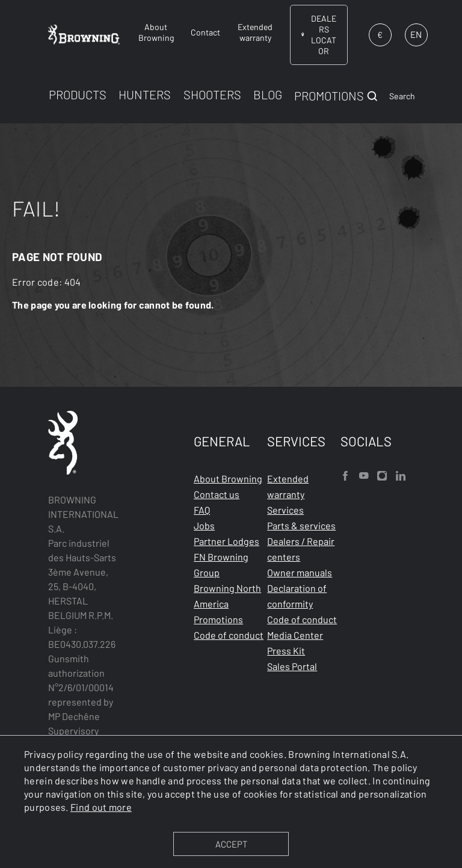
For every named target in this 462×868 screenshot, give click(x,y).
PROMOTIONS (329, 96)
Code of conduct (229, 635)
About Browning (228, 479)
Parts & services (301, 525)
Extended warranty (288, 486)
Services (285, 510)
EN (416, 34)
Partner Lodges (226, 541)
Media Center (295, 635)
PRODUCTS (78, 94)
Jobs (204, 525)
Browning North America (227, 596)
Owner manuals (300, 572)
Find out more (101, 807)
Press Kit (286, 651)
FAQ (202, 510)
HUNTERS (145, 94)
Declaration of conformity (297, 596)
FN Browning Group (221, 565)
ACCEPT (231, 844)
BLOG (268, 94)
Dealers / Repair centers (301, 549)
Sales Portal (292, 666)
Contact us (217, 494)
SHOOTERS (212, 94)
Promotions (218, 619)
